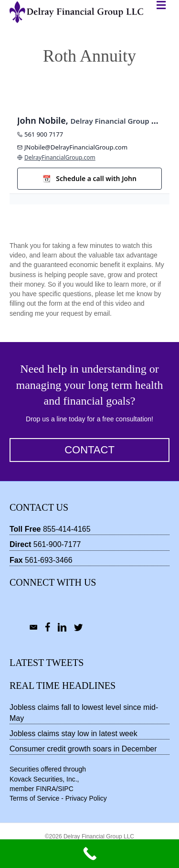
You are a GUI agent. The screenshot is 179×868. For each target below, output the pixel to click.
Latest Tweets (47, 663)
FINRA (46, 789)
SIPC (66, 789)
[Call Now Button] (89, 854)
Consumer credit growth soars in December (83, 749)
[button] (89, 450)
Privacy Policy (86, 798)
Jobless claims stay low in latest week (74, 734)
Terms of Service (34, 798)
